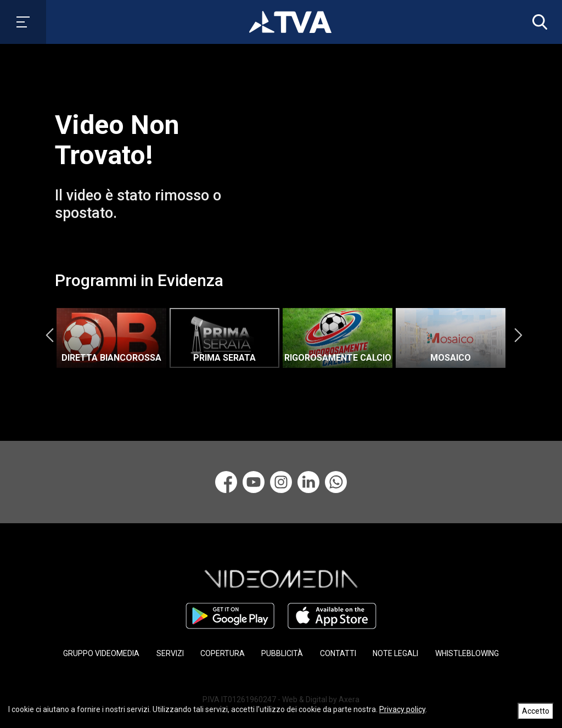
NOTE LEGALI (395, 653)
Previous (49, 335)
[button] (537, 22)
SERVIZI (170, 653)
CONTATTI (338, 653)
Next (518, 335)
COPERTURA (223, 653)
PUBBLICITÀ (282, 653)
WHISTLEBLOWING (467, 653)
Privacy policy (402, 709)
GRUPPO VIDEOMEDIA (101, 653)
